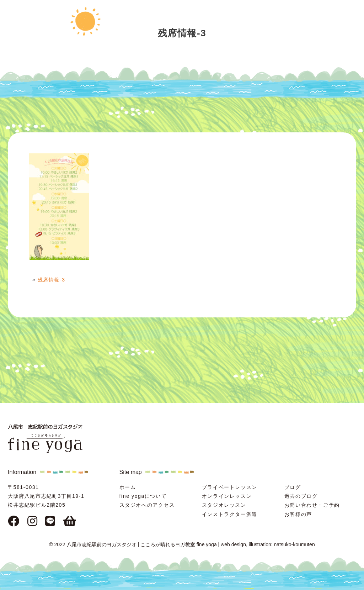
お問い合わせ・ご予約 (312, 505)
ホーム (128, 487)
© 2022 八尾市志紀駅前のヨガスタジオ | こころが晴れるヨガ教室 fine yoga (133, 544)
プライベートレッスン (230, 487)
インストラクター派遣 (230, 514)
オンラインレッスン (227, 496)
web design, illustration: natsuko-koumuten (268, 544)
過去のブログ (301, 496)
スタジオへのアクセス (147, 505)
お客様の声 (298, 514)
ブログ (293, 487)
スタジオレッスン (224, 505)
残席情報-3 (52, 280)
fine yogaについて (143, 496)
